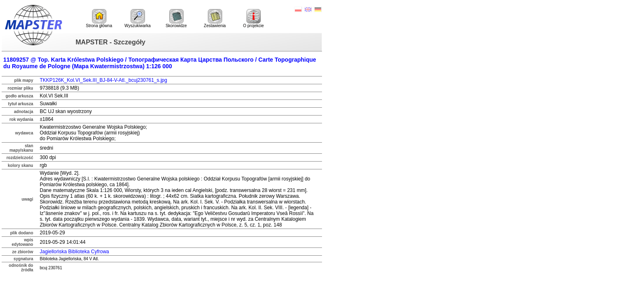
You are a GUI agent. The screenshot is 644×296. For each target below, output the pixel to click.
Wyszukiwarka (138, 18)
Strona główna (99, 18)
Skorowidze (176, 18)
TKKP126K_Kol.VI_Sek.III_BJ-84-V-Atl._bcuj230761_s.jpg (103, 80)
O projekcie (254, 18)
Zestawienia (215, 18)
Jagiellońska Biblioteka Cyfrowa (75, 252)
